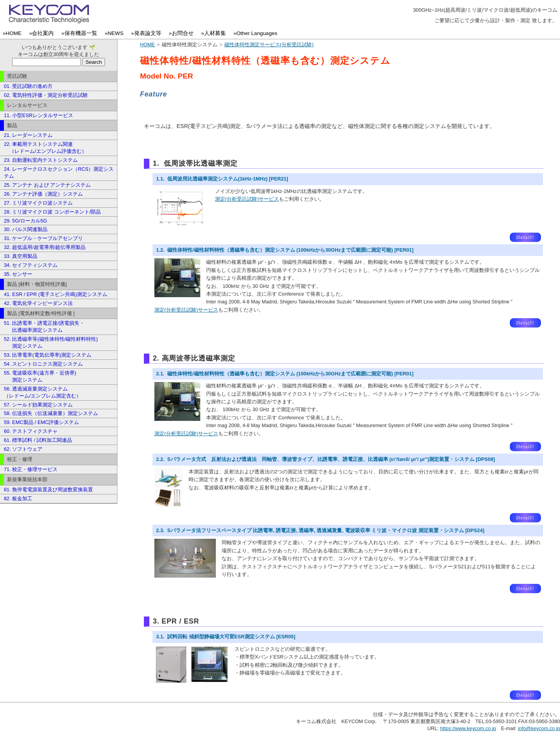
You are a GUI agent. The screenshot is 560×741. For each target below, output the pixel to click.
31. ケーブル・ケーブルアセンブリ (43, 238)
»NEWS (115, 33)
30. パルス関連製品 (26, 229)
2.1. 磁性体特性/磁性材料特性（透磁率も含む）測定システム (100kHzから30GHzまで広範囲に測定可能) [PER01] (285, 374)
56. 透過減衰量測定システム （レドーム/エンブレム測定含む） (43, 392)
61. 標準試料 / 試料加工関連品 (38, 440)
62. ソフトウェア (23, 449)
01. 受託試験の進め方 (28, 86)
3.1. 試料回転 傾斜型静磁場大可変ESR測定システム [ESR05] (226, 637)
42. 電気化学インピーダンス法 (38, 303)
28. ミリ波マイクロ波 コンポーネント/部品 (52, 212)
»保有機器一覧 (81, 33)
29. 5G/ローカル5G (25, 221)
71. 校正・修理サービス (31, 469)
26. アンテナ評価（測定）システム (43, 194)
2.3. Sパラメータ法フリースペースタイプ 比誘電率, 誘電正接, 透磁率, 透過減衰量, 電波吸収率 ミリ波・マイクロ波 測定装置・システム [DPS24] (320, 530)
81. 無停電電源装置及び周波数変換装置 (48, 490)
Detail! (525, 237)
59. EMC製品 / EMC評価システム (41, 422)
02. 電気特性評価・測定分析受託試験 (46, 95)
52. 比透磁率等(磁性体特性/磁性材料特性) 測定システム (51, 342)
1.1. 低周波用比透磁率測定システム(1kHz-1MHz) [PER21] (222, 179)
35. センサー (18, 274)
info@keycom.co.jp (539, 728)
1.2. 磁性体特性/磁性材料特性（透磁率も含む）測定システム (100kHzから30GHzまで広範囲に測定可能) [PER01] (285, 250)
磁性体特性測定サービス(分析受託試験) (269, 45)
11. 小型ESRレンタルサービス (38, 115)
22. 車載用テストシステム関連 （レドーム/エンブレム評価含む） (45, 148)
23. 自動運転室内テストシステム (41, 160)
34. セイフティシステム (31, 265)
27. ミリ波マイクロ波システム (38, 203)
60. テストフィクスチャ (31, 431)
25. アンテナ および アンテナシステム (47, 185)
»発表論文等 (148, 33)
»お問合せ (183, 33)
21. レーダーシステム (28, 135)
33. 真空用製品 (21, 256)
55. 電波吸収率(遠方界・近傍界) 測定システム (40, 376)
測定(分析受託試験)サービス (247, 199)
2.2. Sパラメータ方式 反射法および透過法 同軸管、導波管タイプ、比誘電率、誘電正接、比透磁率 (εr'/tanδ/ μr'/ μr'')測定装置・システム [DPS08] (326, 459)
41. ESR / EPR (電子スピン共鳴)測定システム (56, 294)
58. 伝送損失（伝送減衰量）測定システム (51, 413)
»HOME (14, 33)
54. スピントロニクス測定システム (43, 364)
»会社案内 (43, 33)
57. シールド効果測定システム (38, 405)
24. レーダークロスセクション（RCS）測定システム (59, 173)
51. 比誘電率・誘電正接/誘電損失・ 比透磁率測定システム (44, 327)
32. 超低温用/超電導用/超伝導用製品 (45, 247)
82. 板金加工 (18, 498)
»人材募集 (215, 33)
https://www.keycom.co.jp (468, 728)
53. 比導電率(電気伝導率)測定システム (48, 355)
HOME (147, 45)
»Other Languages (257, 33)
